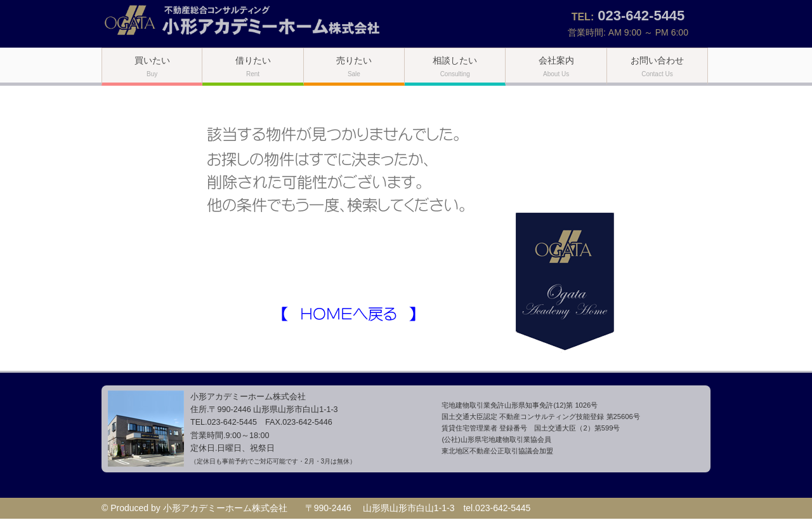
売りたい (354, 66)
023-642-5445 (641, 16)
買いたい (152, 66)
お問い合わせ (657, 66)
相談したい (455, 66)
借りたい (253, 66)
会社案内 (556, 66)
